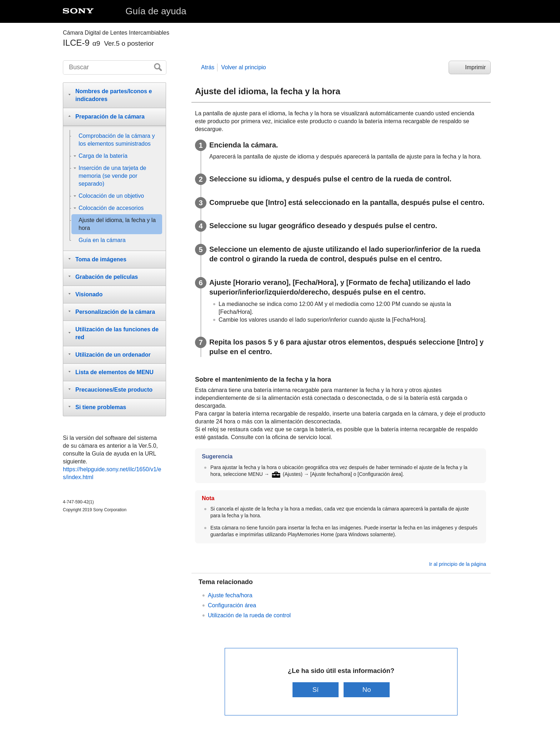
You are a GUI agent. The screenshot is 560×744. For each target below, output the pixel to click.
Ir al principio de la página (457, 564)
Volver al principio (243, 67)
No (367, 690)
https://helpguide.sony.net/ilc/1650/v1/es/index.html (112, 473)
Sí (316, 690)
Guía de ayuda (156, 11)
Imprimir (475, 67)
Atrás (208, 67)
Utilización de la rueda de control (249, 615)
